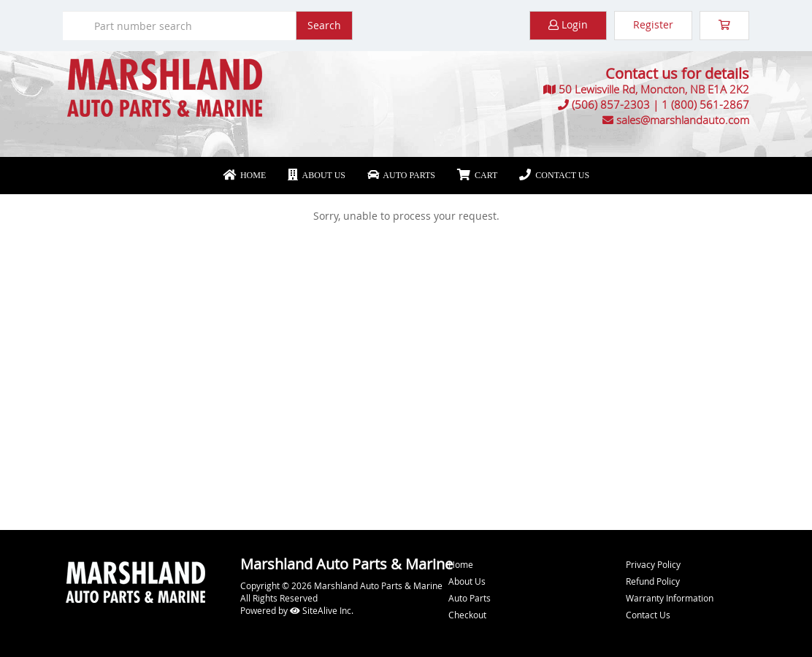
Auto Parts (401, 175)
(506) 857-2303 (611, 104)
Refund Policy (653, 581)
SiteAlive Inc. (322, 610)
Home (244, 175)
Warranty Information (670, 598)
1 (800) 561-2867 (705, 104)
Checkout (467, 615)
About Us (317, 175)
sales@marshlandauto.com (683, 120)
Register (653, 24)
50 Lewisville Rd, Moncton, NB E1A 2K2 (654, 89)
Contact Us (554, 175)
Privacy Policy (653, 564)
